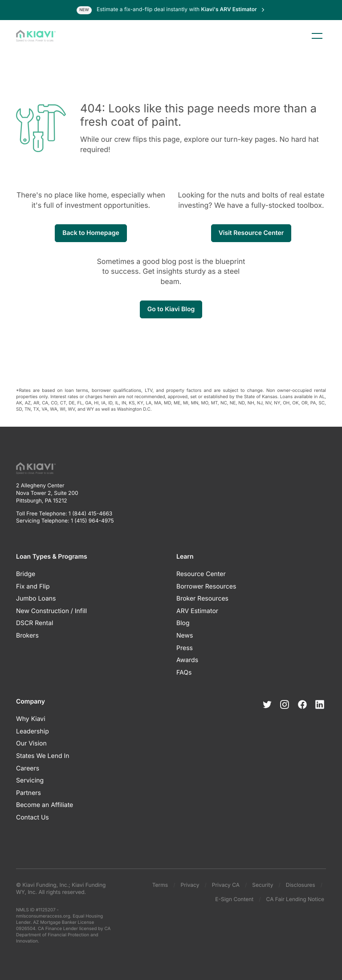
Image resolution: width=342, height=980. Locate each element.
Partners (28, 793)
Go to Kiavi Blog (171, 309)
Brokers (27, 636)
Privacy (190, 885)
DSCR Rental (35, 623)
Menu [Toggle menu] (317, 36)
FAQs (184, 673)
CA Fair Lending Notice (295, 899)
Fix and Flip (33, 587)
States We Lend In (43, 756)
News (185, 636)
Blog (183, 623)
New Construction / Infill (51, 611)
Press (185, 648)
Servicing (30, 780)
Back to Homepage (91, 233)
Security (263, 885)
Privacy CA (226, 885)
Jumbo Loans (36, 599)
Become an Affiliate (45, 805)
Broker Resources (202, 599)
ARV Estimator (197, 611)
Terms (160, 885)
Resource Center (201, 574)
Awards (187, 660)
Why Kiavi (31, 719)
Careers (28, 768)
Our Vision (31, 743)
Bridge (26, 574)
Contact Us (33, 817)
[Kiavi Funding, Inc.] (36, 36)
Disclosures (301, 885)
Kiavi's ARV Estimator (233, 9)
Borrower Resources (206, 587)
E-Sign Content (234, 899)
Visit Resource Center (251, 233)
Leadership (33, 731)
